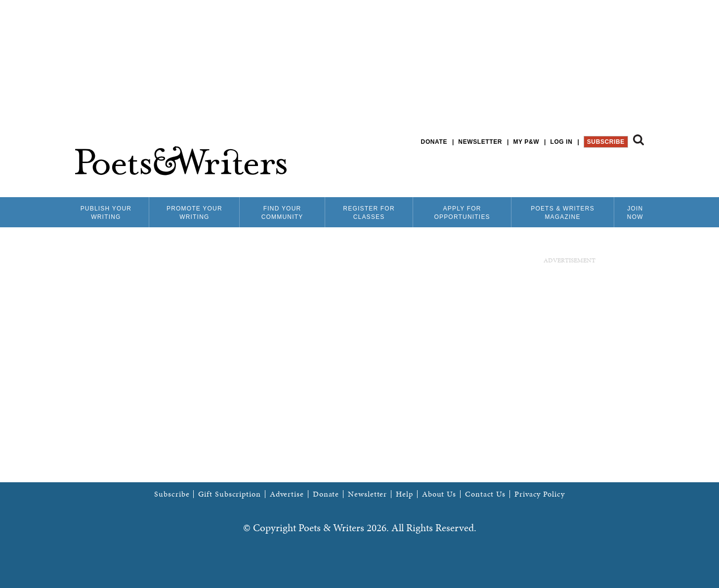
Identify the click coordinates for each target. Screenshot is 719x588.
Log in (561, 142)
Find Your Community (282, 213)
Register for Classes (369, 213)
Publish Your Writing (106, 213)
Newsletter (480, 142)
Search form (638, 140)
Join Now (635, 213)
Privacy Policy (540, 494)
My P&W (526, 142)
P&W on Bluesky (620, 168)
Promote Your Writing (194, 213)
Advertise (287, 494)
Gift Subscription (229, 494)
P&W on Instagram (637, 168)
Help (404, 494)
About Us (439, 494)
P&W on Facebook (604, 168)
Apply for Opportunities (462, 213)
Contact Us (485, 494)
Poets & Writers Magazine (563, 213)
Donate (434, 142)
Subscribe (606, 142)
